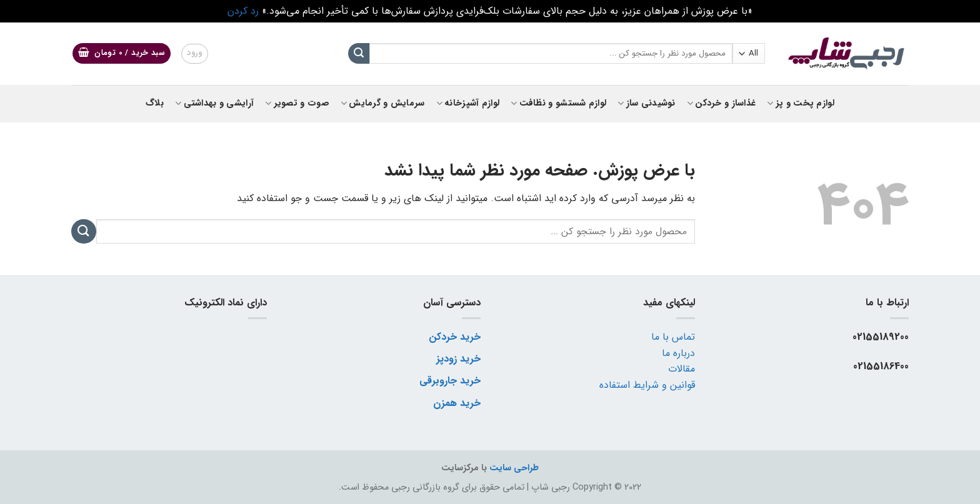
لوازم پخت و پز (801, 103)
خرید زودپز (458, 359)
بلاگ (155, 103)
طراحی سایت (514, 468)
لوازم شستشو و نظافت (558, 103)
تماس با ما (673, 337)
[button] (122, 53)
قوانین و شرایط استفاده (647, 385)
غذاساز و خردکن (722, 103)
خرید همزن (457, 403)
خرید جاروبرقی (450, 381)
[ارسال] (359, 54)
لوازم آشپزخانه (468, 103)
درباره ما (678, 353)
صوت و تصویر (297, 103)
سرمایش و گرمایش (383, 103)
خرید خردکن (455, 337)
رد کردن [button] (243, 11)
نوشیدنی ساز (647, 103)
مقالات (682, 369)
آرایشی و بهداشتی (214, 103)
